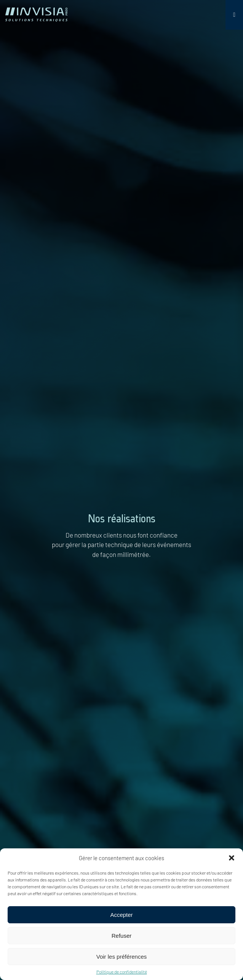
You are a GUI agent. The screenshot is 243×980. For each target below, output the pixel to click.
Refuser (122, 936)
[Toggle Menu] (234, 15)
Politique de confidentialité (122, 972)
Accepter (121, 915)
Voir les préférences (122, 957)
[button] (232, 858)
